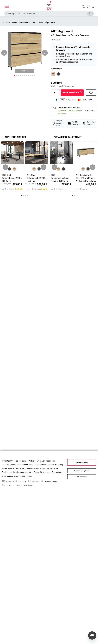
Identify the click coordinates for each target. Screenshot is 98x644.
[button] (14, 75)
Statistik (23, 482)
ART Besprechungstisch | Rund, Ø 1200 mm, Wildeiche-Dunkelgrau (61, 178)
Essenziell (10, 482)
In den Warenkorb (72, 92)
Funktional (10, 485)
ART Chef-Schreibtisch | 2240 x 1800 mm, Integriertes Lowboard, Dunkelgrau (12, 178)
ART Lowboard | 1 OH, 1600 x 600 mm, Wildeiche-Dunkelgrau (86, 178)
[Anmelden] (84, 7)
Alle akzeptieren (82, 462)
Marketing (36, 482)
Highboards (50, 22)
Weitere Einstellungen (25, 485)
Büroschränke (11, 22)
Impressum (26, 476)
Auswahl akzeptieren (82, 471)
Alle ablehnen (82, 477)
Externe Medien (51, 482)
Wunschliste (91, 93)
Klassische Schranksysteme (31, 22)
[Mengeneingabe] (54, 93)
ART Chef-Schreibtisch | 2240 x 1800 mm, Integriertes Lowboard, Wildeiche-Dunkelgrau (37, 178)
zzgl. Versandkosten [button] (67, 86)
